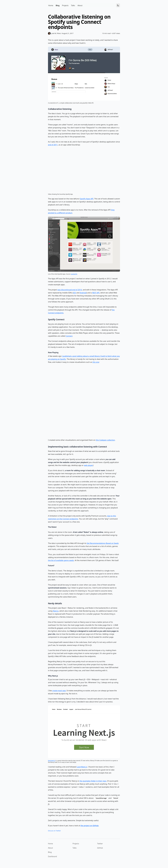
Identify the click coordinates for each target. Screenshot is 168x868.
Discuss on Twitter (54, 831)
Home (50, 844)
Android (83, 293)
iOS (75, 293)
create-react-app (59, 691)
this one (96, 362)
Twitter (100, 844)
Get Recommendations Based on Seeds (103, 543)
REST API (96, 293)
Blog (50, 852)
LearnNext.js (82, 767)
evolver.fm (74, 274)
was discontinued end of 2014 (70, 290)
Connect (69, 336)
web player (88, 465)
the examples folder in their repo (93, 781)
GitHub (100, 848)
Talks (75, 848)
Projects (76, 844)
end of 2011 (53, 145)
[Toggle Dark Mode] (118, 5)
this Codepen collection (105, 440)
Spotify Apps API (87, 199)
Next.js (56, 611)
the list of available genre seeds (61, 560)
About (50, 848)
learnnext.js (52, 761)
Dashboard (52, 856)
